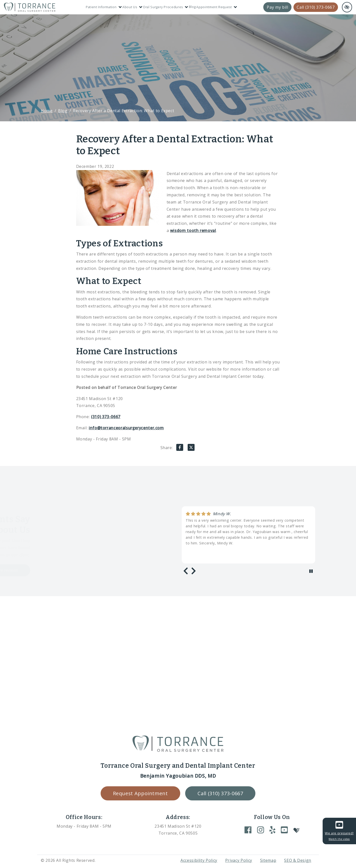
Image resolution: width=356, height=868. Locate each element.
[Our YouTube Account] (284, 830)
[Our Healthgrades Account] (296, 830)
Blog (192, 7)
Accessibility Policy (199, 860)
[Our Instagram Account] (261, 830)
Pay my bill (277, 7)
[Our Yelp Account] (272, 830)
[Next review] (194, 571)
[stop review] (311, 571)
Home (47, 110)
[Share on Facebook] (180, 448)
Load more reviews (61, 570)
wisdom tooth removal (193, 230)
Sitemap (268, 860)
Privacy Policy (239, 860)
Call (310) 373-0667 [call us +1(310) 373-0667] (316, 7)
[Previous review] (186, 571)
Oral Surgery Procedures (165, 7)
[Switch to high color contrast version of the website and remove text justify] (347, 7)
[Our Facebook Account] (248, 830)
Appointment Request (217, 7)
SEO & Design (298, 860)
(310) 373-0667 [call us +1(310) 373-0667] (106, 417)
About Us (132, 7)
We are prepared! (339, 830)
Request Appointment (140, 793)
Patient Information (104, 7)
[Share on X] (191, 448)
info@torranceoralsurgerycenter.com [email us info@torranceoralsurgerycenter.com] (126, 428)
